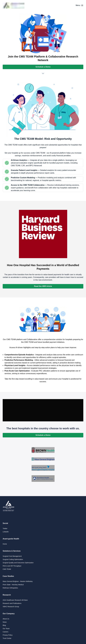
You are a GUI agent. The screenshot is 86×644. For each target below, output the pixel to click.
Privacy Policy (8, 635)
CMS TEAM (7, 569)
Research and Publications (12, 603)
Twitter (5, 528)
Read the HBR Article (43, 286)
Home (5, 544)
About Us (6, 619)
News (5, 622)
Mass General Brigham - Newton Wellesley (18, 581)
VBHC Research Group (11, 607)
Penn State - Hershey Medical (13, 585)
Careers (5, 632)
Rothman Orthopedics (10, 588)
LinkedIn (6, 532)
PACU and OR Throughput (12, 566)
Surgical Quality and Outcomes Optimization (18, 563)
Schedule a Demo (43, 67)
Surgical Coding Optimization (13, 559)
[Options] (80, 5)
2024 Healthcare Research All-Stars (15, 600)
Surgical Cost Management (12, 556)
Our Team (6, 629)
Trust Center (7, 638)
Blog (4, 625)
